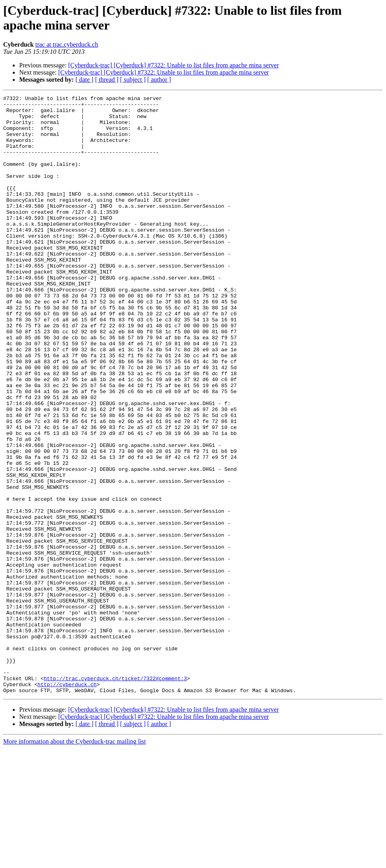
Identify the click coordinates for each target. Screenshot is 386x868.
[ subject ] (133, 80)
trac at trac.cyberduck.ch (66, 44)
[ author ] (159, 80)
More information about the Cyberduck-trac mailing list (74, 861)
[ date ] (84, 80)
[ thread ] (107, 80)
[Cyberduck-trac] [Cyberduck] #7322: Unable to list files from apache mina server (174, 65)
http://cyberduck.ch (67, 803)
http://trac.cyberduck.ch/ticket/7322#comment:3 (115, 795)
